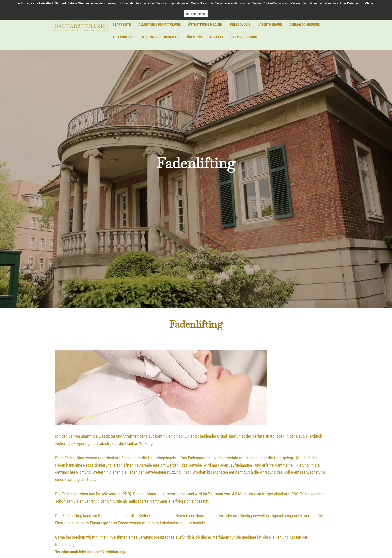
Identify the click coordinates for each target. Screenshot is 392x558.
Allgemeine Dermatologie (160, 24)
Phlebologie (240, 24)
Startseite (122, 24)
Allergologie (124, 37)
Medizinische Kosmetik (161, 37)
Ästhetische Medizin (205, 24)
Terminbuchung (244, 37)
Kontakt (216, 37)
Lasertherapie (270, 24)
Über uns (195, 37)
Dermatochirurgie (305, 24)
